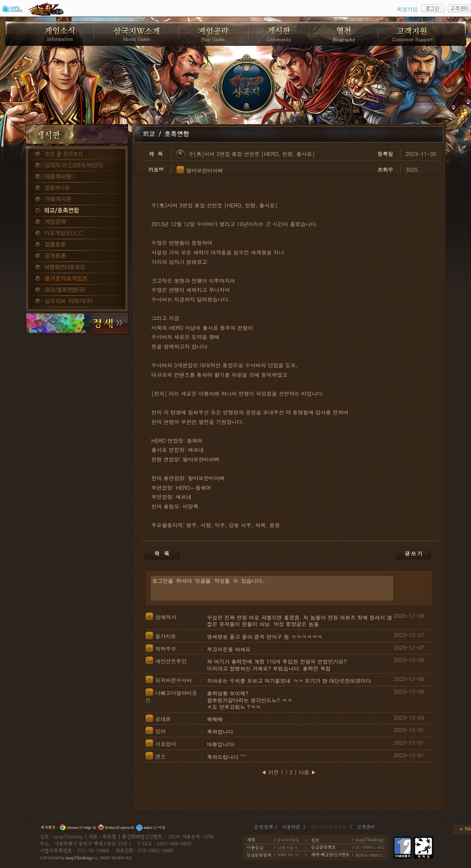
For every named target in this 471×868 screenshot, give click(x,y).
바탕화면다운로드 (77, 268)
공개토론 (77, 256)
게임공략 (77, 222)
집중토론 (77, 245)
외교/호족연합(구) (77, 290)
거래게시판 (77, 200)
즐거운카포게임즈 (77, 279)
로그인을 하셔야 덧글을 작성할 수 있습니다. (272, 588)
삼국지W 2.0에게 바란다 (77, 166)
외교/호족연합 (77, 211)
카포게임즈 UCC (77, 234)
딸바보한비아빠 (205, 170)
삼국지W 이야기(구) (77, 302)
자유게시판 (77, 177)
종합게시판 (77, 154)
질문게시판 (77, 188)
